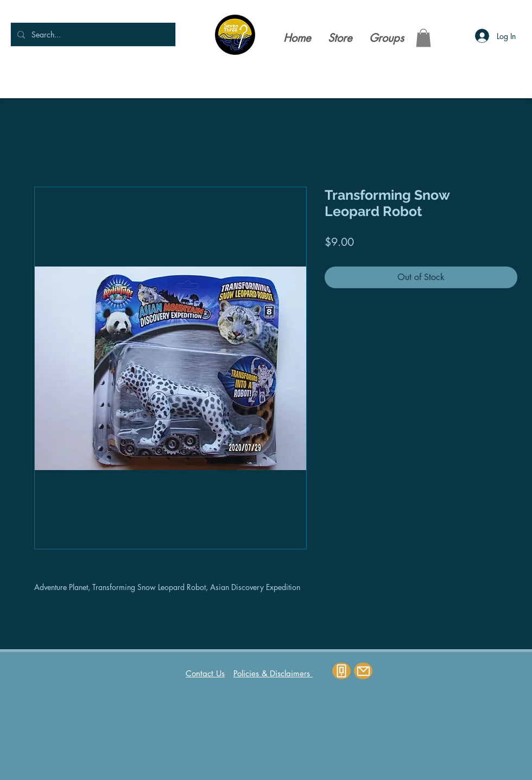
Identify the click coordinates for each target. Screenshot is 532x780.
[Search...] (92, 34)
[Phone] (341, 671)
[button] (423, 38)
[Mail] (363, 671)
